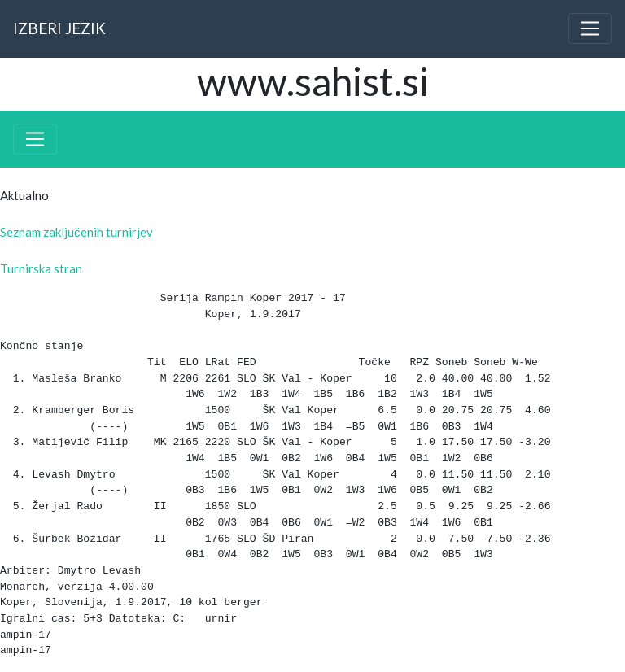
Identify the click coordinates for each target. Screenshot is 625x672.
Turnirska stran (41, 268)
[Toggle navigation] (590, 28)
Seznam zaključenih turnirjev (76, 232)
